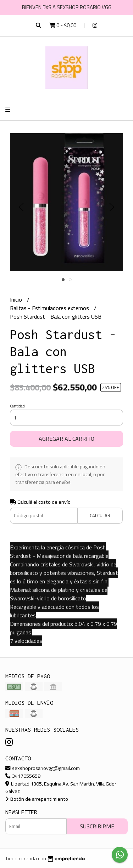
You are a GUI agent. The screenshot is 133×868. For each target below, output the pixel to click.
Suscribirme (97, 826)
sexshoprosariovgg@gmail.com (43, 768)
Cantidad (17, 406)
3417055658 (23, 776)
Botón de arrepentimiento (37, 799)
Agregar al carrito (66, 439)
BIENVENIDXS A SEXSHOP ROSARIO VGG (67, 7)
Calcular (100, 515)
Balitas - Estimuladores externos (50, 308)
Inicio (17, 299)
